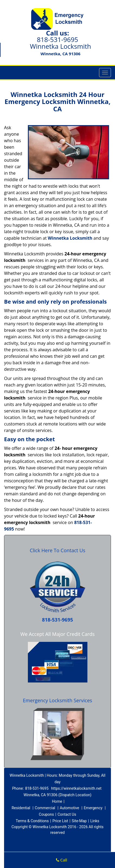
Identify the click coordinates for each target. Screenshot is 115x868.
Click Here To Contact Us (57, 550)
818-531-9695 (57, 39)
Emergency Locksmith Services (58, 700)
